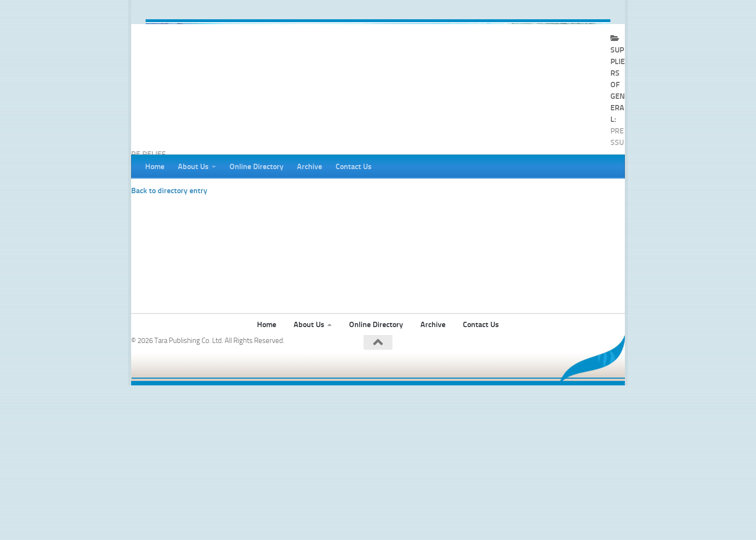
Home (155, 166)
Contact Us (354, 166)
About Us (193, 166)
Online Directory (256, 166)
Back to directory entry (169, 230)
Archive (310, 166)
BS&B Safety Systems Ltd (169, 213)
